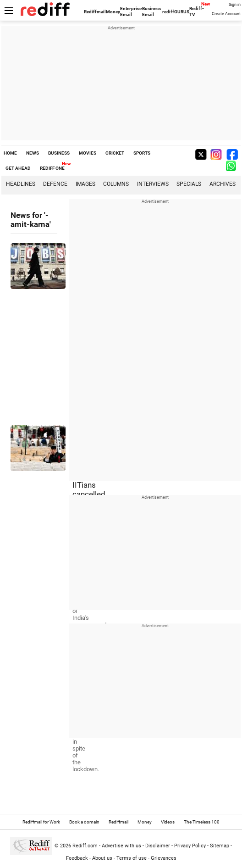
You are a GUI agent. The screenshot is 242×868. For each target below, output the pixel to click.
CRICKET (115, 153)
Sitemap (220, 846)
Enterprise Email (131, 11)
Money (113, 12)
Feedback (77, 858)
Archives (223, 184)
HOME (10, 153)
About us (102, 858)
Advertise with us (121, 846)
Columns (116, 184)
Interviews (153, 184)
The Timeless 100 (202, 822)
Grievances (164, 858)
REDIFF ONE (52, 168)
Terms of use (132, 858)
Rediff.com (85, 846)
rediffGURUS (176, 12)
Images (85, 184)
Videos (168, 822)
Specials (189, 184)
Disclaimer (158, 846)
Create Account (226, 14)
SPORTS (142, 153)
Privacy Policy (190, 846)
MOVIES (88, 153)
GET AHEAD (18, 168)
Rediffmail (95, 12)
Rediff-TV (197, 11)
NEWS (33, 153)
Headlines (21, 184)
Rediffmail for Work (41, 822)
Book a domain (84, 822)
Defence (55, 184)
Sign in (235, 5)
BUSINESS (59, 153)
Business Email (151, 11)
